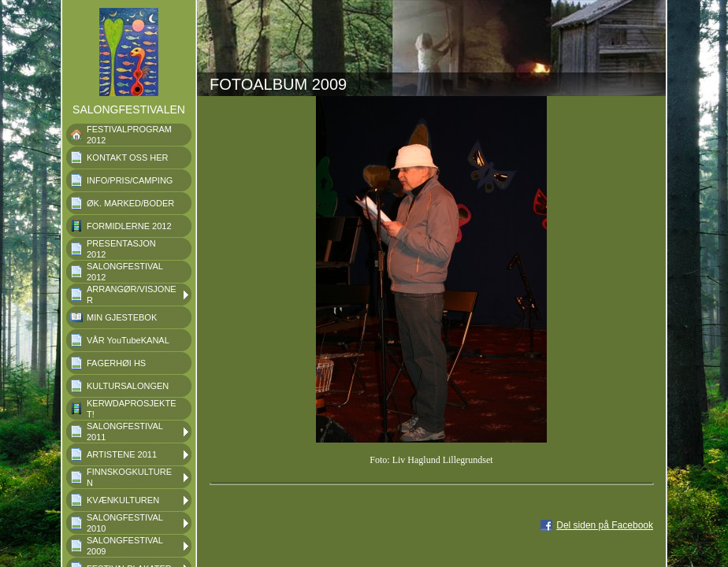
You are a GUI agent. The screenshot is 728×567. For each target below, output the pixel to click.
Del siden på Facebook (605, 525)
